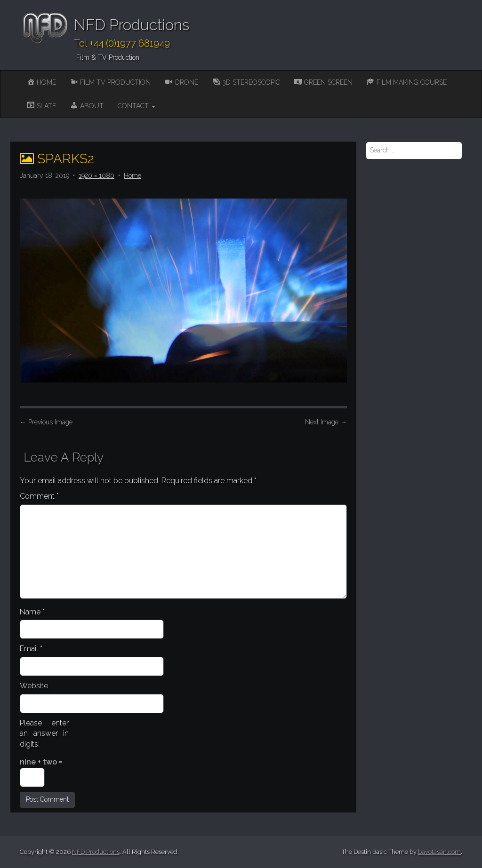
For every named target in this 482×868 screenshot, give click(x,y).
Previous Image (46, 422)
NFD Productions (132, 25)
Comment (39, 496)
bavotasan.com (439, 852)
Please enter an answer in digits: (44, 734)
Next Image (326, 422)
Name (32, 612)
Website (34, 686)
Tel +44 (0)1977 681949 (122, 43)
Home (133, 175)
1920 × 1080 (96, 175)
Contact (137, 106)
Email (31, 649)
